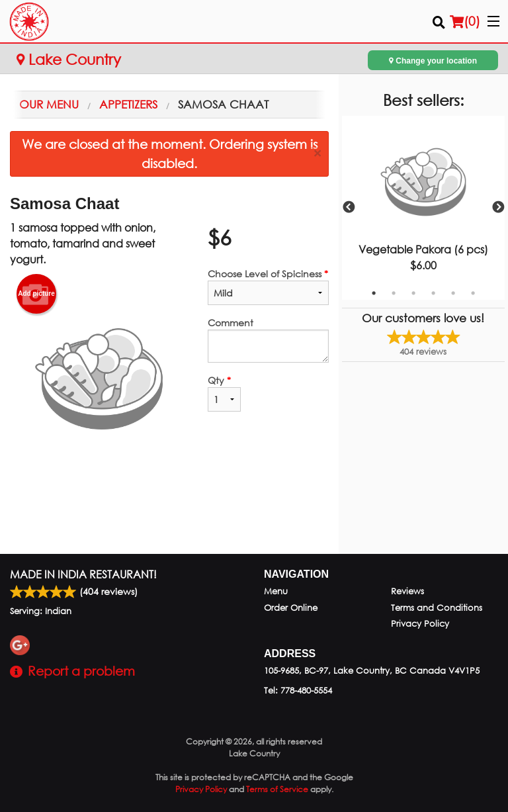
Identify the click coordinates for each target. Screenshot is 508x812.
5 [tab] (453, 293)
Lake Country (69, 59)
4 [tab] (433, 293)
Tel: (298, 691)
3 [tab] (413, 293)
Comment (268, 339)
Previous (349, 208)
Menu (276, 591)
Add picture (36, 294)
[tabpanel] (423, 208)
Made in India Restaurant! (83, 574)
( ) (465, 21)
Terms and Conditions (437, 608)
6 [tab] (473, 293)
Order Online (291, 608)
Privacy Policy (420, 624)
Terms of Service (277, 789)
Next (498, 208)
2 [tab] (394, 293)
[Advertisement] (169, 511)
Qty (224, 393)
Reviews (407, 591)
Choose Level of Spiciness (268, 286)
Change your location (433, 61)
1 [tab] (374, 293)
